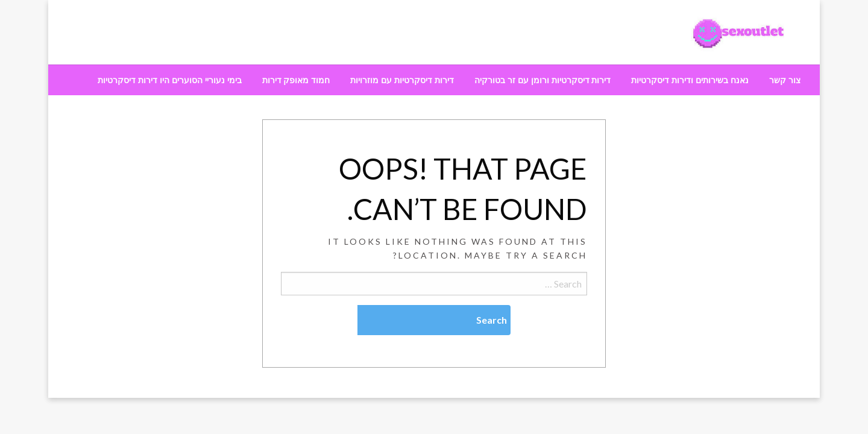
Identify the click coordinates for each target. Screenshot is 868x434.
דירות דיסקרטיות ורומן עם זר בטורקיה (542, 80)
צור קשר (785, 80)
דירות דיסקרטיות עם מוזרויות (402, 80)
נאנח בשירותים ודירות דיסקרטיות (690, 80)
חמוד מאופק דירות (296, 80)
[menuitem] (785, 80)
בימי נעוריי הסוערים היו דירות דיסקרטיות (169, 80)
